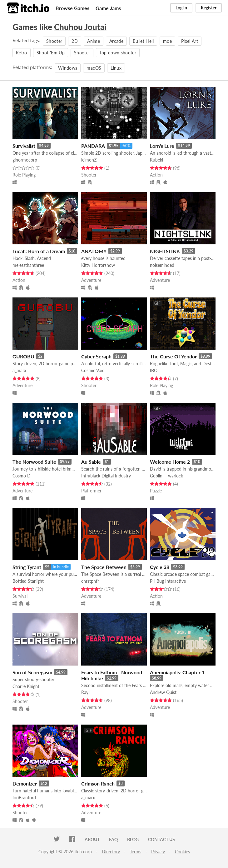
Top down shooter (118, 53)
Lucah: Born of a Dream (39, 251)
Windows (68, 68)
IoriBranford (24, 798)
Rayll (86, 692)
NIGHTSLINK (165, 251)
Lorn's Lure (162, 146)
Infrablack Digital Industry (106, 476)
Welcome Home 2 (170, 462)
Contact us (161, 839)
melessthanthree (28, 265)
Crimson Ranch (98, 783)
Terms (136, 852)
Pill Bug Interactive (168, 581)
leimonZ (89, 160)
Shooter (54, 41)
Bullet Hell (143, 41)
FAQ (113, 839)
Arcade (116, 41)
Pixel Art (190, 41)
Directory (111, 852)
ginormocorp (25, 160)
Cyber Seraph (96, 356)
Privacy (158, 852)
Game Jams (108, 8)
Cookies (182, 852)
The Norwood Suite (34, 462)
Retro (22, 53)
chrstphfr (90, 581)
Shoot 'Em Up (51, 53)
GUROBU (23, 356)
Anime (94, 41)
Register (209, 8)
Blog (133, 839)
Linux (116, 68)
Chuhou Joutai (80, 27)
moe (167, 41)
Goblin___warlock (166, 476)
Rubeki (156, 160)
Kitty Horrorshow (98, 265)
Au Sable (91, 462)
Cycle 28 (160, 567)
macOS (94, 68)
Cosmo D (22, 476)
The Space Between (104, 567)
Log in (181, 8)
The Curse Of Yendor (173, 356)
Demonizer (25, 783)
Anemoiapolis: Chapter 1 (177, 672)
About (92, 839)
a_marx (19, 370)
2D (75, 41)
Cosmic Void (93, 370)
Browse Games (72, 8)
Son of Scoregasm (32, 672)
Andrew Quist (163, 692)
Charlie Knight (26, 686)
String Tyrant (27, 567)
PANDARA (93, 146)
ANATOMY (94, 251)
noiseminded (162, 265)
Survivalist (24, 146)
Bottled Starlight (28, 581)
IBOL (155, 370)
